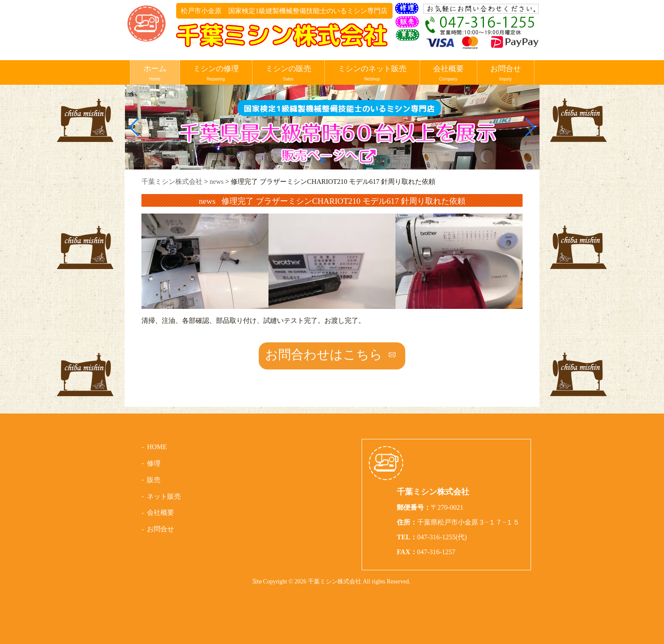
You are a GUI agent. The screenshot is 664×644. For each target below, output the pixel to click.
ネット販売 (164, 496)
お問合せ (506, 74)
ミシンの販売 (288, 74)
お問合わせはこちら (324, 354)
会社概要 (448, 74)
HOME (157, 447)
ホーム (155, 74)
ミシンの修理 (216, 74)
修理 (154, 463)
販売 (154, 480)
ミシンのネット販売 (372, 74)
